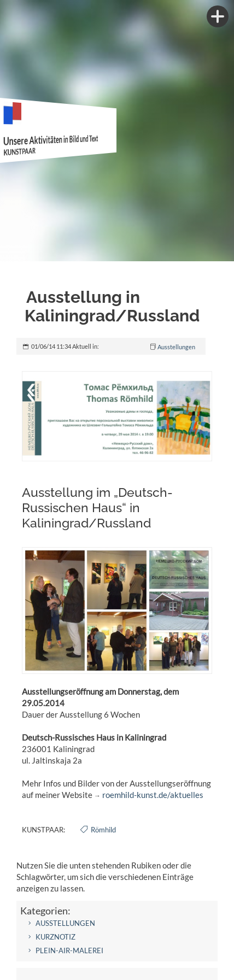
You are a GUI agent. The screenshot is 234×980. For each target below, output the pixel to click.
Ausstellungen (176, 347)
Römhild (103, 830)
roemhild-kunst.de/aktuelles (153, 795)
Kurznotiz (55, 937)
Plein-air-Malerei (69, 950)
